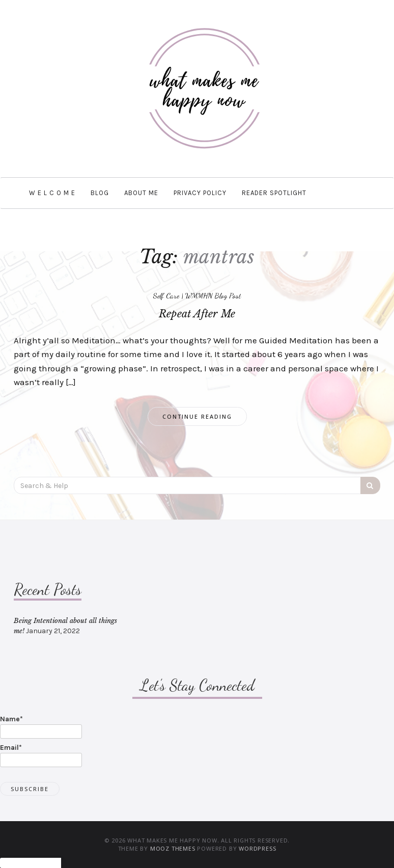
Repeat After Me (197, 314)
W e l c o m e (52, 193)
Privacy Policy (200, 193)
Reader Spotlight (274, 193)
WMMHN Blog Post (213, 295)
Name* (41, 727)
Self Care (166, 295)
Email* (41, 755)
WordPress (257, 848)
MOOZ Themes (173, 848)
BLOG (100, 193)
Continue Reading (197, 416)
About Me (141, 193)
